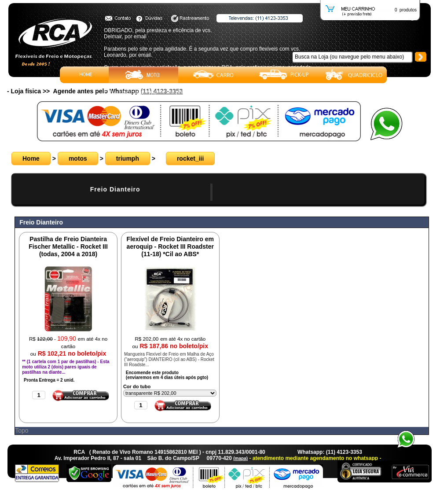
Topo (22, 430)
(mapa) (240, 458)
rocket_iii (190, 158)
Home (31, 158)
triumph (128, 158)
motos (78, 158)
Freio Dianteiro (115, 189)
